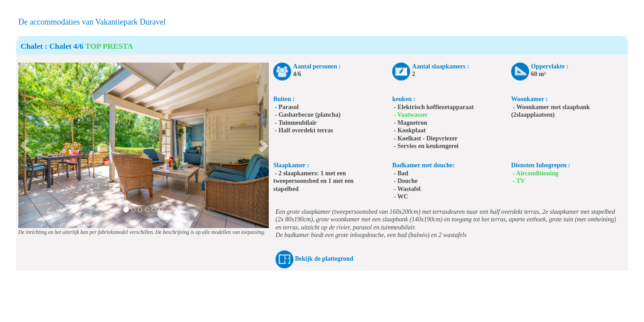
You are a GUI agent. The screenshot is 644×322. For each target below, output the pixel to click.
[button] (25, 145)
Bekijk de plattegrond (324, 259)
